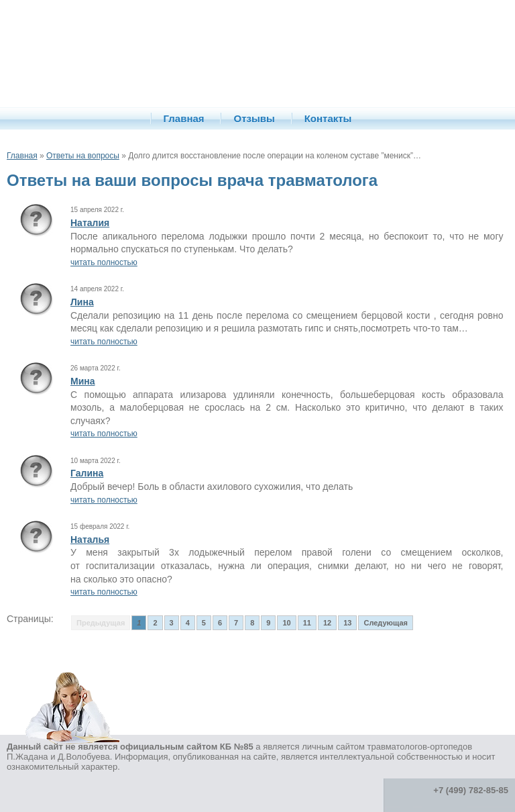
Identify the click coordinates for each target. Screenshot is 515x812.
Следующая (385, 623)
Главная (184, 118)
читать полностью (104, 262)
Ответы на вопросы (83, 156)
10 (286, 623)
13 (347, 623)
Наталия (90, 223)
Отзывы (254, 118)
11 (307, 623)
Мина (83, 381)
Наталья (90, 540)
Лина (82, 302)
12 (327, 623)
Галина (87, 473)
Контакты (328, 118)
